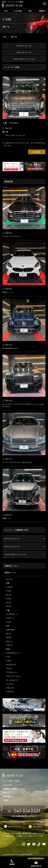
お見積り (6, 800)
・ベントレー (9, 684)
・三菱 (7, 610)
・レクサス (9, 587)
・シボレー (9, 661)
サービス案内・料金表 (11, 781)
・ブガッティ (9, 688)
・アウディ (9, 645)
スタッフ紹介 (8, 785)
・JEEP (7, 626)
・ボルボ (8, 637)
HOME (5, 37)
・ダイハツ (9, 579)
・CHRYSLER (9, 630)
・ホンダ (8, 595)
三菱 (7, 132)
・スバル (8, 606)
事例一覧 (6, 792)
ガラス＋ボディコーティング (24, 59)
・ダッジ (8, 633)
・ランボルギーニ (11, 614)
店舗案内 (42, 11)
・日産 (7, 583)
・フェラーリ (9, 618)
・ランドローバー (11, 672)
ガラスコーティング (24, 46)
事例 (30, 11)
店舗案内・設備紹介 (10, 789)
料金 (6, 11)
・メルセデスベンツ (12, 653)
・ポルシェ (9, 641)
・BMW (7, 649)
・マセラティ (9, 692)
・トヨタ (8, 591)
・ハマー (8, 657)
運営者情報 (7, 796)
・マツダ (8, 602)
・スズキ (8, 599)
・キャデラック (10, 665)
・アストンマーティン (13, 676)
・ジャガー (9, 668)
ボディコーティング (24, 52)
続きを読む (37, 152)
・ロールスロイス (11, 680)
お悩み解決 (18, 11)
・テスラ (8, 622)
